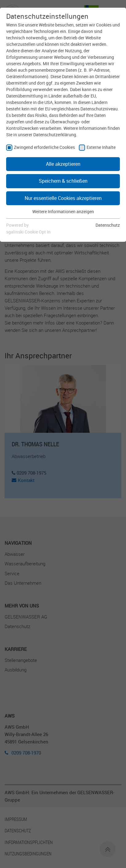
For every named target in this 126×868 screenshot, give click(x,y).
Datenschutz (108, 225)
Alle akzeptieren (63, 164)
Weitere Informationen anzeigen (63, 211)
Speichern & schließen (63, 181)
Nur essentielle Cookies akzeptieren (63, 198)
